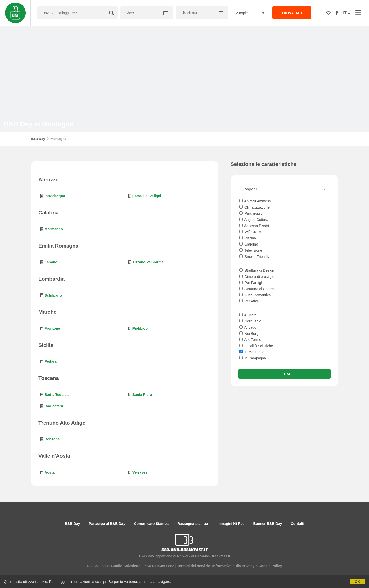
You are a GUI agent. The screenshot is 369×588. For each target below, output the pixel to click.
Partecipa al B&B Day (107, 524)
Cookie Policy (270, 566)
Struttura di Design (257, 270)
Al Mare (248, 315)
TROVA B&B (292, 13)
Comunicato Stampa (151, 524)
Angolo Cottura (254, 220)
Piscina (248, 238)
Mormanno (54, 229)
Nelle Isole (250, 321)
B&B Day (38, 139)
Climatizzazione (254, 207)
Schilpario (53, 295)
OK (358, 582)
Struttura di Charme (258, 289)
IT (347, 13)
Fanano (51, 262)
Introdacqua (55, 196)
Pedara (51, 361)
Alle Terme (250, 340)
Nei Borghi (250, 334)
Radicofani (54, 406)
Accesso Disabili (255, 226)
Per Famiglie (252, 283)
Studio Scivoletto (126, 566)
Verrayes (140, 472)
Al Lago (248, 327)
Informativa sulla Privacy (233, 566)
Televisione (251, 250)
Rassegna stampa (193, 524)
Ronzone (52, 439)
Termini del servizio (194, 566)
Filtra (284, 374)
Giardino (249, 244)
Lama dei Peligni (147, 196)
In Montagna (252, 352)
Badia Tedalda (57, 395)
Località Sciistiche (256, 346)
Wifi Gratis (250, 232)
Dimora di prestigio (257, 277)
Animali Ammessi (255, 201)
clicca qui (99, 582)
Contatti (297, 524)
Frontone (52, 328)
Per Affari (249, 301)
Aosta (50, 472)
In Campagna (253, 358)
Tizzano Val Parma (148, 262)
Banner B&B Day (268, 524)
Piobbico (140, 328)
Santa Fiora (142, 395)
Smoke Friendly (254, 257)
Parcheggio (251, 213)
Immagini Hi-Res (231, 524)
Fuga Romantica (255, 295)
